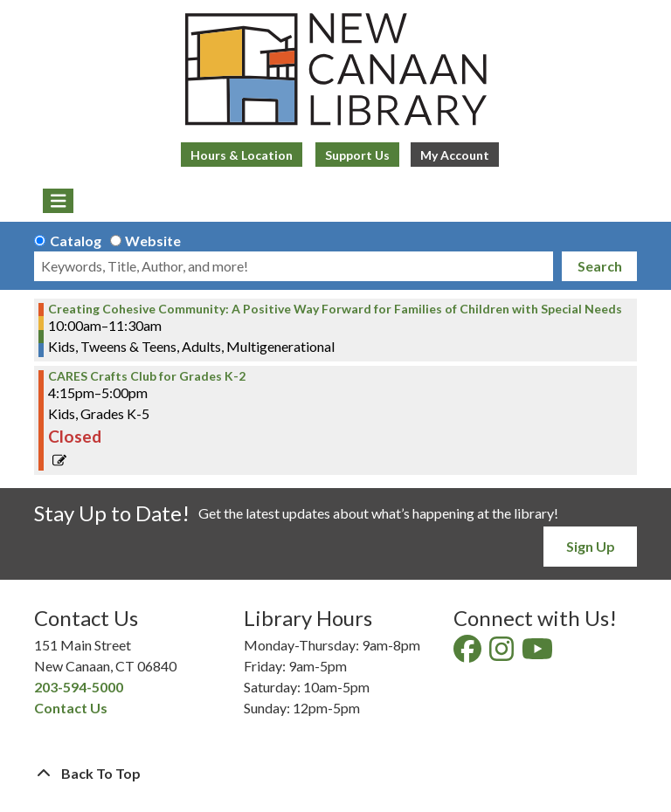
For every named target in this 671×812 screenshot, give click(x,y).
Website (153, 241)
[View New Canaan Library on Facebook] (469, 654)
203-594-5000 (79, 687)
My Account (455, 155)
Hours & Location (242, 155)
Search (600, 266)
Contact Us (71, 708)
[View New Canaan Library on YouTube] (539, 654)
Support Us (357, 155)
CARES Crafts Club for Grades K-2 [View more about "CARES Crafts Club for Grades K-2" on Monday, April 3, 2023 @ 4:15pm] (147, 376)
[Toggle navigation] (58, 201)
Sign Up (591, 546)
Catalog (76, 241)
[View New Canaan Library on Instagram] (503, 654)
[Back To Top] (335, 774)
